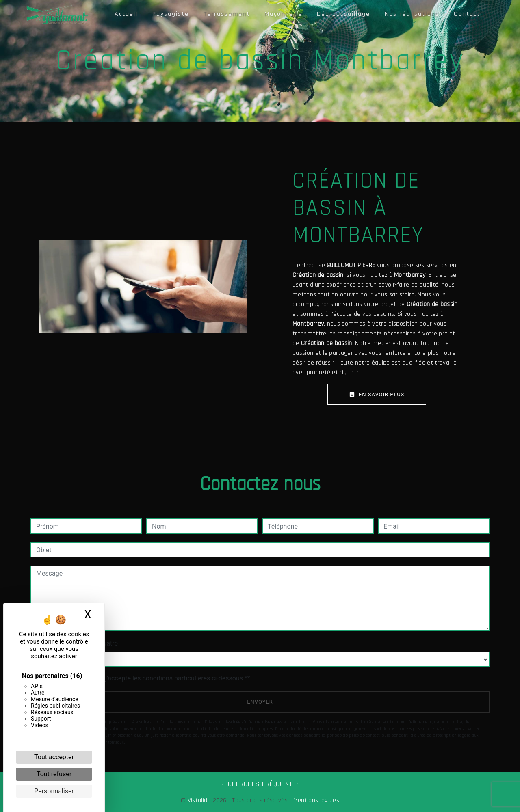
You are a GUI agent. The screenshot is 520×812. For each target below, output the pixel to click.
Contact (467, 14)
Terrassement (227, 14)
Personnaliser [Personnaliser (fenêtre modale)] (54, 791)
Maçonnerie (283, 14)
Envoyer (260, 702)
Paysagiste (171, 14)
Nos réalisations (412, 14)
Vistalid (198, 800)
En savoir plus (377, 394)
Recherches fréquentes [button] (260, 784)
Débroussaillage (343, 14)
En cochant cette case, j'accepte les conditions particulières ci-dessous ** (144, 678)
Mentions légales (315, 800)
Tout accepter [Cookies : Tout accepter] (54, 757)
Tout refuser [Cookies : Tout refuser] (54, 774)
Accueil (126, 14)
